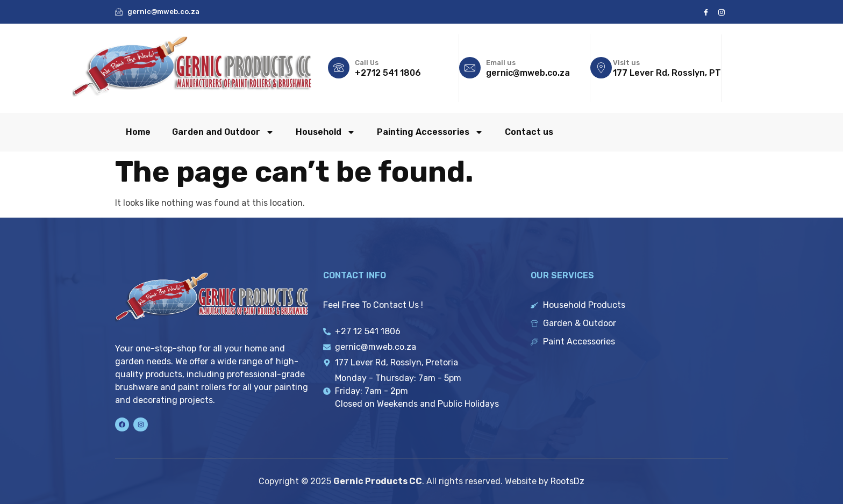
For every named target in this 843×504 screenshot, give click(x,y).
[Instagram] (721, 12)
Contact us (529, 132)
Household (326, 132)
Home (138, 132)
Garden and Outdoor (223, 132)
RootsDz (567, 481)
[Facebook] (706, 12)
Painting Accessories (430, 132)
